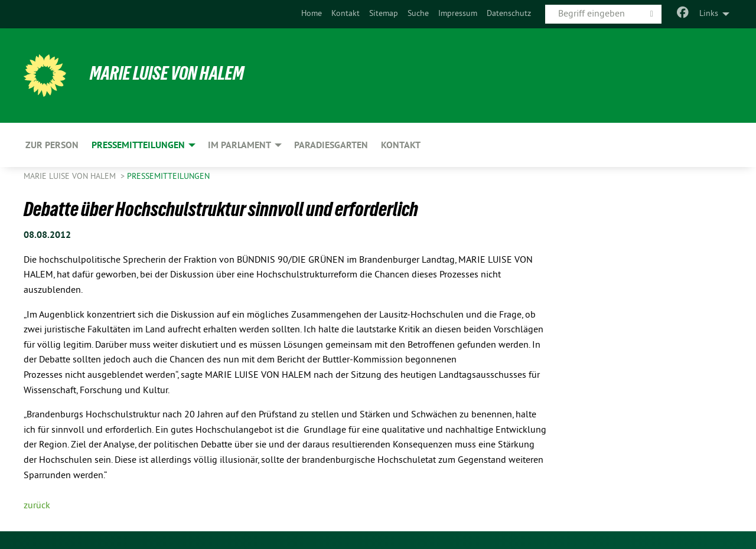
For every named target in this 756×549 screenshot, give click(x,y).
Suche (418, 14)
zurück (37, 506)
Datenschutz (509, 14)
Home (312, 14)
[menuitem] (312, 14)
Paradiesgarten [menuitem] (331, 145)
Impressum (458, 14)
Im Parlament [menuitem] (239, 145)
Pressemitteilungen (168, 177)
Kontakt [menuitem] (401, 145)
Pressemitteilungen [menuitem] (138, 145)
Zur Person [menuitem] (52, 145)
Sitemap (384, 14)
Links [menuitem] (709, 14)
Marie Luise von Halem (167, 73)
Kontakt (346, 14)
